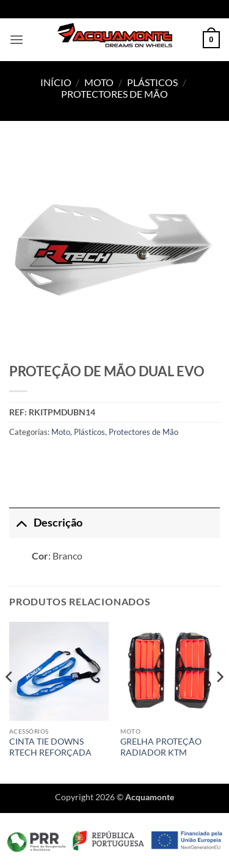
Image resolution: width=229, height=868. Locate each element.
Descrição (46, 523)
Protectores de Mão (114, 94)
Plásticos (152, 82)
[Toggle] (21, 523)
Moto (99, 82)
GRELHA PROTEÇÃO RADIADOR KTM (161, 747)
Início (56, 82)
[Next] (219, 702)
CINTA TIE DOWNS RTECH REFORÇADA (50, 747)
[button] (16, 39)
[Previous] (10, 702)
